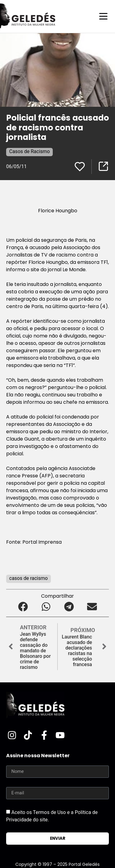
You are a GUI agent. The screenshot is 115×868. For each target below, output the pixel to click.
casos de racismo (29, 578)
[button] (23, 607)
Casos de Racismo (29, 151)
